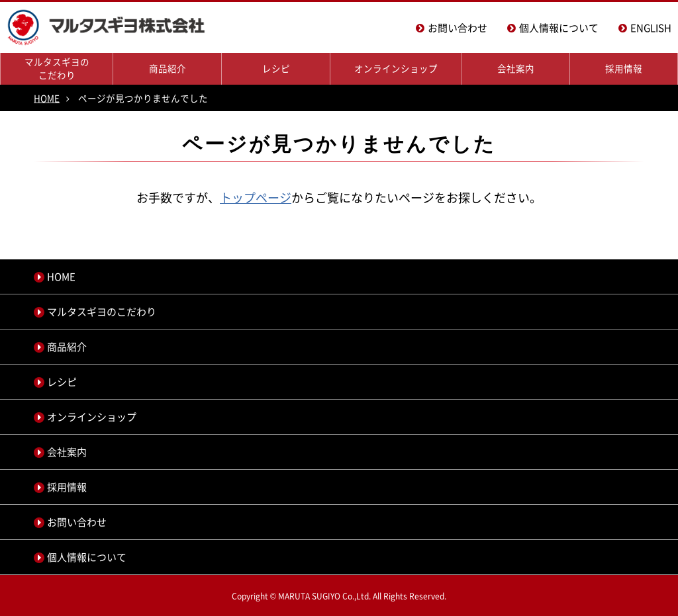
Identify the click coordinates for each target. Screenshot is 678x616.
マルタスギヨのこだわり (57, 68)
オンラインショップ (396, 68)
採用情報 (624, 68)
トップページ (256, 198)
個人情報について (559, 28)
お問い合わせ (458, 28)
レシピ (276, 68)
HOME (47, 98)
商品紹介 (168, 68)
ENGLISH (651, 28)
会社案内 (516, 68)
